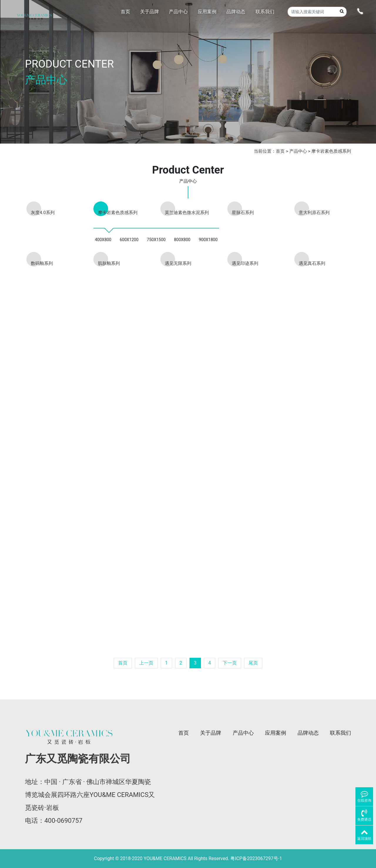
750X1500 (156, 240)
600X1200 (129, 240)
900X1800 (208, 240)
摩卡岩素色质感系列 (331, 151)
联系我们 (340, 733)
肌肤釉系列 (109, 263)
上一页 (146, 663)
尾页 (253, 663)
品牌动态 (308, 733)
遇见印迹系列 (245, 263)
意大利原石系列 (314, 213)
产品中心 (298, 151)
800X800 (182, 240)
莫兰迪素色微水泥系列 (187, 213)
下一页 (230, 663)
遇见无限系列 (178, 263)
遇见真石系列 (312, 263)
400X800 (103, 240)
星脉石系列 (243, 213)
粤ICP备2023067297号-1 (256, 858)
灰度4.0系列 (43, 213)
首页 (280, 151)
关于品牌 (211, 733)
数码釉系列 (42, 263)
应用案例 (276, 733)
